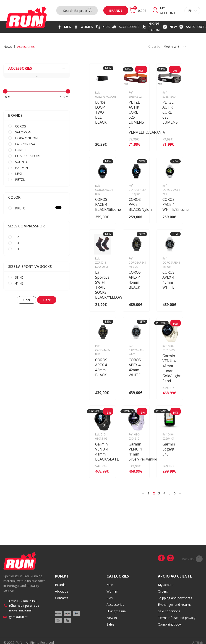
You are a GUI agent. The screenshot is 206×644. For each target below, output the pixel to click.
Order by (154, 47)
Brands (116, 11)
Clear (27, 300)
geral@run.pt (18, 617)
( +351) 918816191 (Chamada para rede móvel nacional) (24, 605)
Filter (47, 300)
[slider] (5, 91)
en (192, 11)
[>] (180, 493)
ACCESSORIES (37, 68)
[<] (143, 493)
